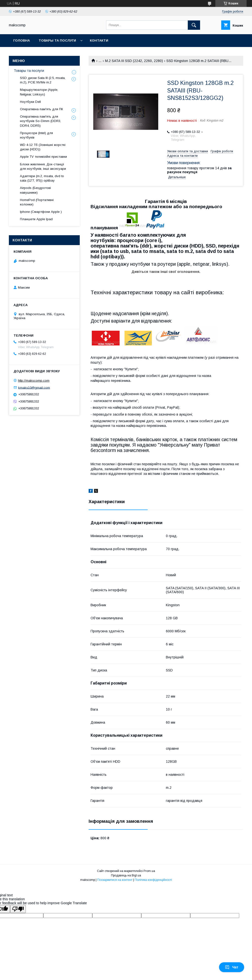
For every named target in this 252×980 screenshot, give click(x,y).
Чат (232, 967)
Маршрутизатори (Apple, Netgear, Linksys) (39, 92)
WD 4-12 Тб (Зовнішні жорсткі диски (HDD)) (43, 147)
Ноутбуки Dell (30, 102)
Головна (22, 40)
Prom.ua (149, 871)
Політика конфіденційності (153, 880)
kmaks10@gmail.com (34, 387)
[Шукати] (194, 25)
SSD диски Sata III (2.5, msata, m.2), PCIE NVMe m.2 (43, 80)
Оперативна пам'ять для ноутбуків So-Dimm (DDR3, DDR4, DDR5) (40, 121)
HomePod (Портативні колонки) (37, 202)
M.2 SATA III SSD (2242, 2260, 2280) (134, 61)
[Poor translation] (18, 909)
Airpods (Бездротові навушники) (35, 190)
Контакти (99, 40)
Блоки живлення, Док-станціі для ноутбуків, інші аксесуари (43, 166)
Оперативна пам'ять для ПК (41, 109)
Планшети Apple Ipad (36, 219)
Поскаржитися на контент (115, 880)
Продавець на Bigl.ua (126, 875)
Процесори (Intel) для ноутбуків (36, 135)
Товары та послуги (57, 40)
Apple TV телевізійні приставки (43, 157)
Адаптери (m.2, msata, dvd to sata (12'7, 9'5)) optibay (42, 178)
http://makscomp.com (34, 381)
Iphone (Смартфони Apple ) (41, 212)
